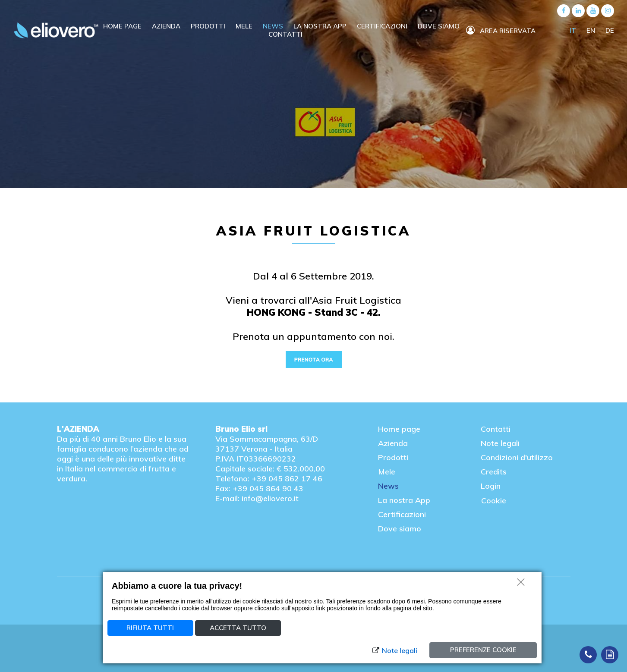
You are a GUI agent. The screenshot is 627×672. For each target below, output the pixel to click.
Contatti (285, 34)
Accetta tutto (238, 628)
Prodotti (209, 26)
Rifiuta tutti (150, 628)
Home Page (123, 26)
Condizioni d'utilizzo (517, 457)
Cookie (494, 501)
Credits (494, 472)
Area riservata (501, 31)
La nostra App (404, 500)
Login (491, 486)
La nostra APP (321, 26)
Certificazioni (383, 26)
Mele (245, 26)
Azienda (167, 26)
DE (610, 30)
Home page (399, 429)
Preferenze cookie (483, 650)
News (274, 26)
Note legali (500, 443)
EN (592, 30)
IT (574, 30)
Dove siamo (439, 26)
